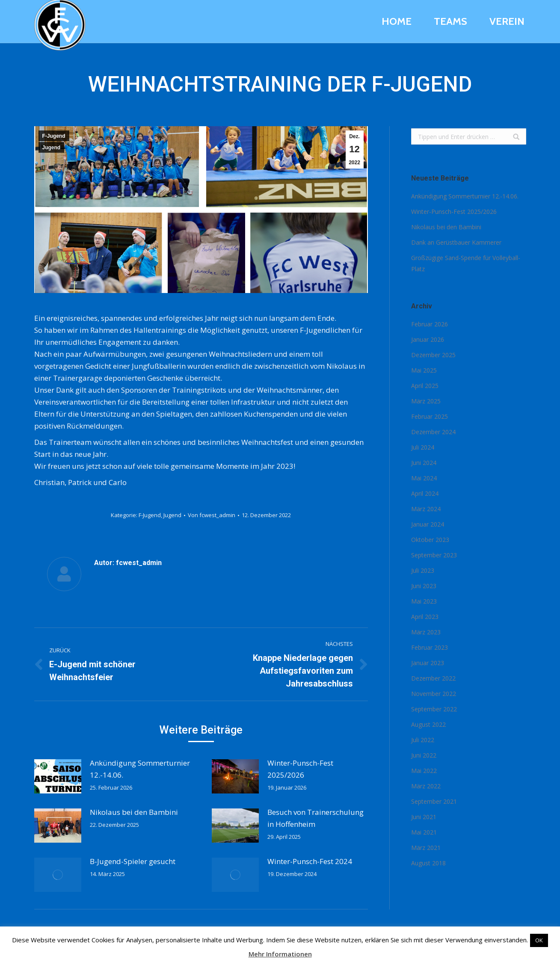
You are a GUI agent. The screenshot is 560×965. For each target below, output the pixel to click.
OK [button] (539, 940)
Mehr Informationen (280, 954)
